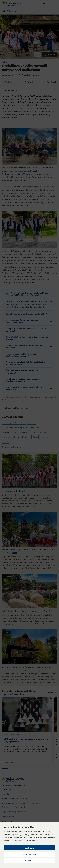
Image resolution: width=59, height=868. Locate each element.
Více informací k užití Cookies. (25, 841)
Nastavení (30, 861)
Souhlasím (30, 848)
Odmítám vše (30, 854)
